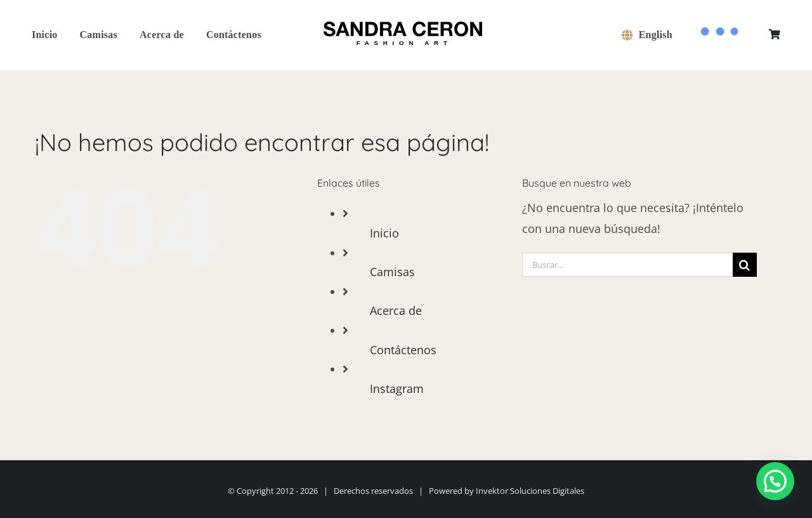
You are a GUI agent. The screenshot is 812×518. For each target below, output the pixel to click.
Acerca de (396, 310)
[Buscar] (745, 265)
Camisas (392, 272)
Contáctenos (403, 350)
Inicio (384, 233)
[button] (775, 481)
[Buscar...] (627, 265)
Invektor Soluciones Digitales (530, 491)
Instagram (397, 388)
